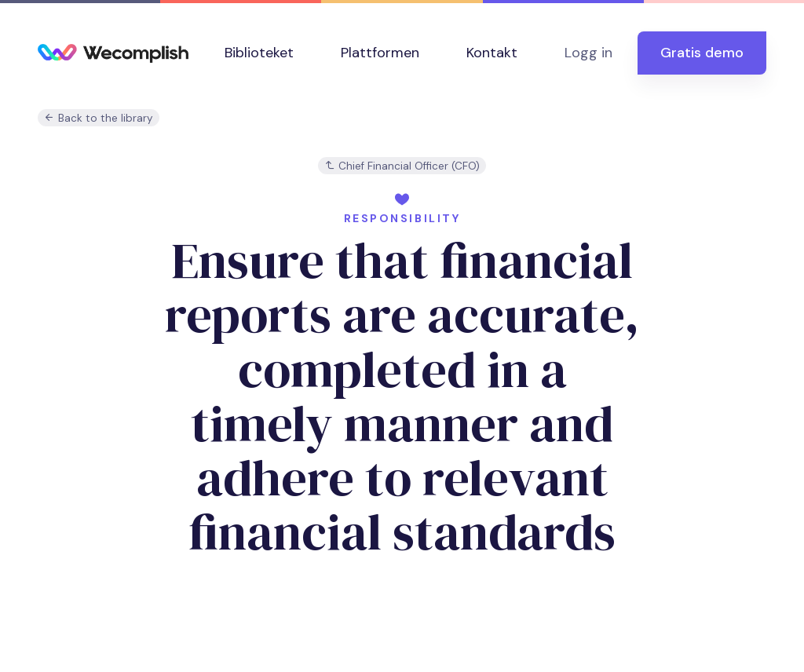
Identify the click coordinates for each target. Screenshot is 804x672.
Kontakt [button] (492, 53)
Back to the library (99, 118)
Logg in (588, 53)
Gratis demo (702, 53)
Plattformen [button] (380, 53)
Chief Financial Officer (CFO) (402, 166)
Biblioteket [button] (259, 53)
